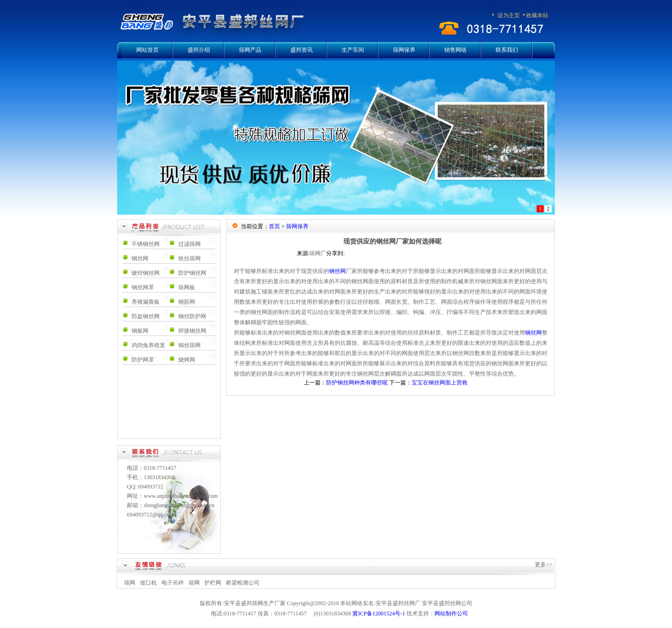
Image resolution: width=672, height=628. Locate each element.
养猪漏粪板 (146, 302)
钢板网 (140, 331)
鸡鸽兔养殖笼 (148, 345)
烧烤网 (187, 360)
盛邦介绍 (199, 50)
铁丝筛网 (189, 258)
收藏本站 (537, 15)
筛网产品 (250, 50)
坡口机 (148, 583)
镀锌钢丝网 (146, 273)
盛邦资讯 (301, 50)
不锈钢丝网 (146, 244)
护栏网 (213, 583)
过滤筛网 (189, 244)
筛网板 (187, 287)
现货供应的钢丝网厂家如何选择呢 (392, 241)
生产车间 (353, 50)
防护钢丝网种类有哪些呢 (357, 383)
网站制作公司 (451, 614)
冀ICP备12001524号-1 (379, 614)
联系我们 (507, 50)
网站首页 (147, 50)
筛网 (130, 583)
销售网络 (455, 50)
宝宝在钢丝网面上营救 (440, 383)
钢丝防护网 (192, 316)
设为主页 (509, 15)
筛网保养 (404, 50)
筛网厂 (318, 253)
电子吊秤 (173, 583)
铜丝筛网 (189, 345)
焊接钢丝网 (192, 331)
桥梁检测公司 (243, 583)
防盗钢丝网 (146, 316)
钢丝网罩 (143, 287)
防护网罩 (143, 360)
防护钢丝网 (192, 273)
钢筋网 (187, 302)
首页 (274, 226)
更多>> (544, 565)
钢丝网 (140, 258)
